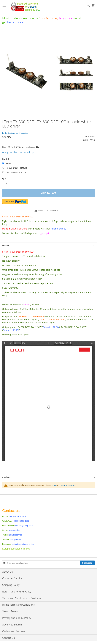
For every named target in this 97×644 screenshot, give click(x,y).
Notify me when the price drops (18, 152)
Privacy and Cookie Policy (17, 618)
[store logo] (25, 7)
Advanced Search (12, 625)
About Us (8, 572)
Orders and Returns (14, 631)
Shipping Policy (11, 585)
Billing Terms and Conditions (18, 605)
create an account (68, 485)
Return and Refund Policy (17, 592)
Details (6, 246)
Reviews (6, 477)
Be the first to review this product (15, 133)
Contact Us (9, 638)
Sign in (54, 485)
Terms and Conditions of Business (22, 598)
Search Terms (10, 611)
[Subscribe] (87, 563)
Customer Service (12, 578)
